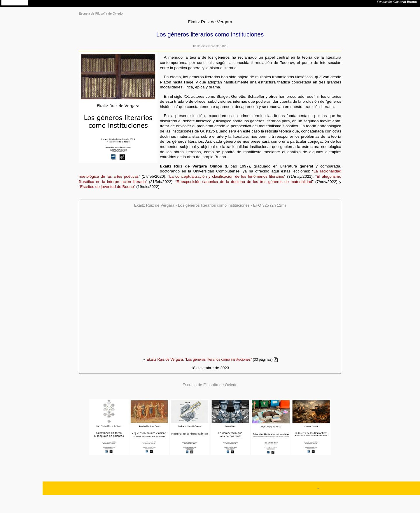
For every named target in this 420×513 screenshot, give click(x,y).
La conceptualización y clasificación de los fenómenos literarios (227, 176)
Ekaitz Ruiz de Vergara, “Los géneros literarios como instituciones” (199, 360)
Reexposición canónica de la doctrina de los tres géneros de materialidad (244, 182)
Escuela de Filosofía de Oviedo (101, 13)
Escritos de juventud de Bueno (107, 187)
